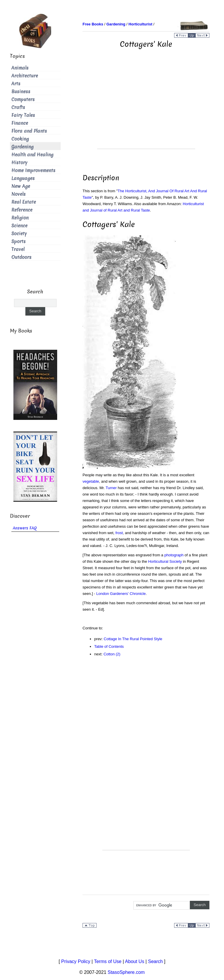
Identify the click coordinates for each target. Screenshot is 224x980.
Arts (16, 84)
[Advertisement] (146, 108)
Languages (23, 178)
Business (21, 92)
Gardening (22, 147)
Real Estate (24, 202)
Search (155, 961)
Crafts (18, 107)
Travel (18, 249)
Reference (22, 210)
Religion (20, 218)
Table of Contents (109, 646)
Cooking (20, 139)
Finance (20, 123)
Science (19, 226)
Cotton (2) (112, 654)
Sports (19, 241)
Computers (23, 99)
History (19, 163)
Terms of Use (108, 961)
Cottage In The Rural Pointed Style (133, 639)
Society (19, 234)
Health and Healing (32, 155)
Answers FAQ (25, 528)
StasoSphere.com (126, 972)
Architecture (25, 76)
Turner (111, 488)
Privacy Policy (76, 961)
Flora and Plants (29, 131)
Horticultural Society (165, 561)
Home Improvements (33, 170)
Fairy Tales (23, 115)
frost (119, 533)
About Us (135, 961)
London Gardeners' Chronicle (121, 594)
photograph (174, 555)
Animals (20, 68)
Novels (19, 194)
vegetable (91, 481)
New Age (21, 186)
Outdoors (21, 257)
